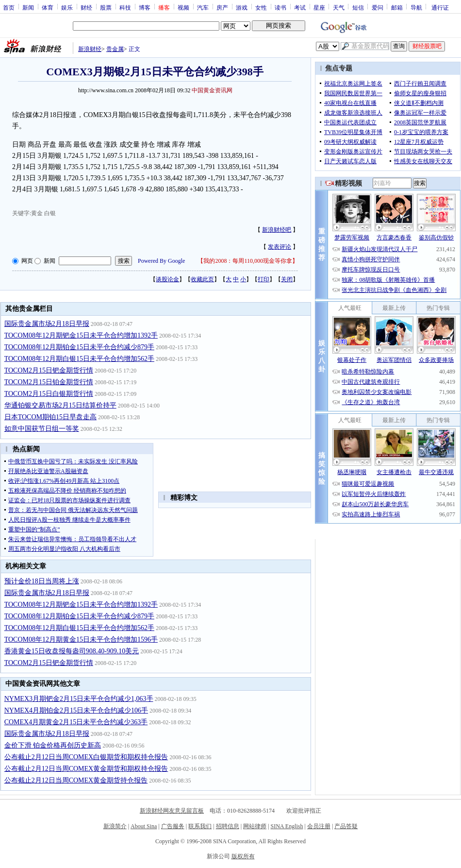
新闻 (28, 7)
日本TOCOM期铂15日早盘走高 (50, 417)
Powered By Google (161, 261)
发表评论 (280, 247)
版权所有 (243, 856)
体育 (48, 7)
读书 (280, 7)
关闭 (287, 279)
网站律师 (255, 826)
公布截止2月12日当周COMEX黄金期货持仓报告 (76, 780)
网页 (27, 261)
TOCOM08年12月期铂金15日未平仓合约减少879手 (79, 347)
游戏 (242, 7)
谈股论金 (167, 279)
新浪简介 (115, 826)
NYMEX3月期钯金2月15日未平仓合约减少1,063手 (79, 699)
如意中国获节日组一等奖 (42, 429)
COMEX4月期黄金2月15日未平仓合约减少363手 (76, 722)
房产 (222, 7)
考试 (300, 7)
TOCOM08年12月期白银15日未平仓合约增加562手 (79, 359)
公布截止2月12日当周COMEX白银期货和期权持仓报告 (86, 757)
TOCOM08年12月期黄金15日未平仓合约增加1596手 (81, 639)
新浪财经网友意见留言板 (172, 811)
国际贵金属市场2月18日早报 (47, 324)
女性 (261, 7)
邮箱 (397, 7)
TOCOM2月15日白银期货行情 (49, 394)
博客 (145, 7)
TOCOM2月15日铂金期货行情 (49, 382)
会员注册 (319, 826)
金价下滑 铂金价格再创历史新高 (53, 745)
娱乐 (67, 7)
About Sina (144, 826)
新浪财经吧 (277, 230)
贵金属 (115, 49)
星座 (319, 7)
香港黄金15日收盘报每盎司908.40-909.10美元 (72, 651)
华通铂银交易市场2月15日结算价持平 (60, 405)
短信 (358, 7)
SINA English (287, 826)
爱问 (378, 7)
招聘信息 (228, 826)
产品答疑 (346, 826)
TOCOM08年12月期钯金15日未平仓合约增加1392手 (81, 335)
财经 (86, 7)
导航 (416, 7)
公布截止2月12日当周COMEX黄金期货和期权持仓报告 (86, 769)
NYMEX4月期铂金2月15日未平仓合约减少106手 (76, 710)
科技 (125, 7)
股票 (106, 7)
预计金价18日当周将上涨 (42, 581)
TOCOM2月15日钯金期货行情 (49, 370)
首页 (9, 7)
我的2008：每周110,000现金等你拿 (248, 261)
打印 (263, 279)
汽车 (203, 7)
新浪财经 (90, 49)
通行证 (440, 7)
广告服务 (173, 826)
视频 (183, 7)
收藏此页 (202, 279)
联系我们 (200, 826)
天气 (339, 7)
